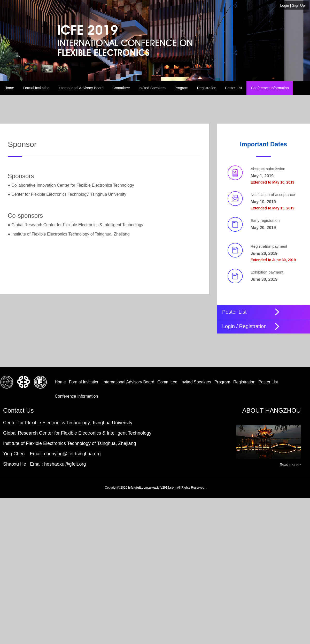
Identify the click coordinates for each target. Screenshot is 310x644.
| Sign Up (293, 5)
